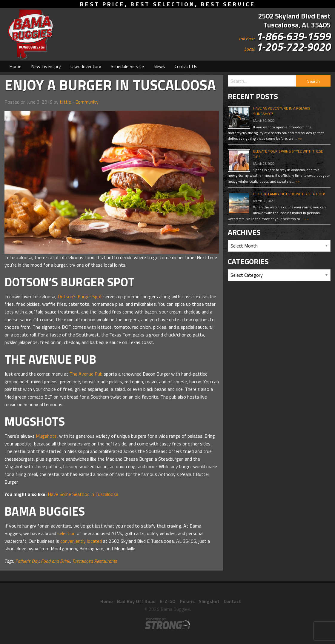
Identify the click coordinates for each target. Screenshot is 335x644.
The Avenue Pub (86, 374)
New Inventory (46, 66)
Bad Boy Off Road (136, 601)
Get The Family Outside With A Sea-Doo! (289, 194)
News (159, 66)
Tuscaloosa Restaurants (94, 561)
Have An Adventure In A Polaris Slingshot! (282, 111)
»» (300, 138)
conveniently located (81, 541)
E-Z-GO (168, 601)
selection (66, 533)
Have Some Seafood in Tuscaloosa (83, 494)
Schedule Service (127, 66)
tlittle (65, 102)
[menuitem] (15, 66)
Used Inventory (86, 66)
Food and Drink (55, 561)
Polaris (187, 601)
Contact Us (186, 66)
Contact (232, 601)
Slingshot (209, 601)
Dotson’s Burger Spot (80, 296)
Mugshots (46, 436)
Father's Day (27, 561)
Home (15, 66)
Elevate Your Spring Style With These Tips (288, 154)
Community (87, 102)
